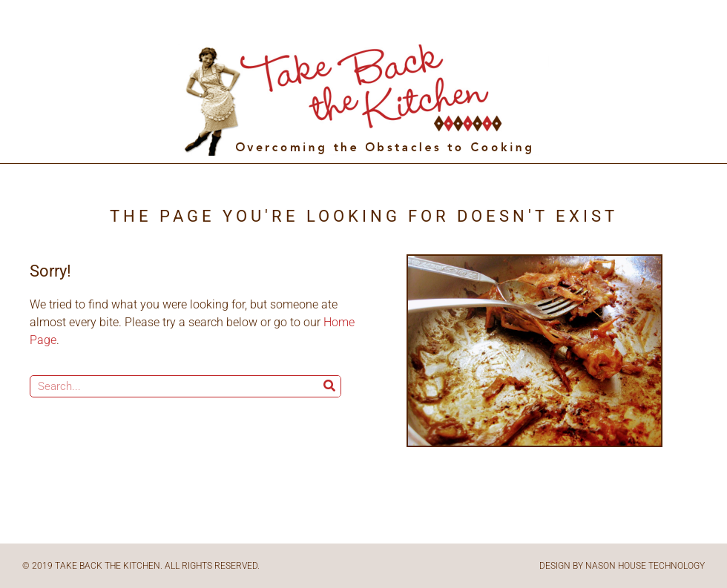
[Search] (329, 386)
